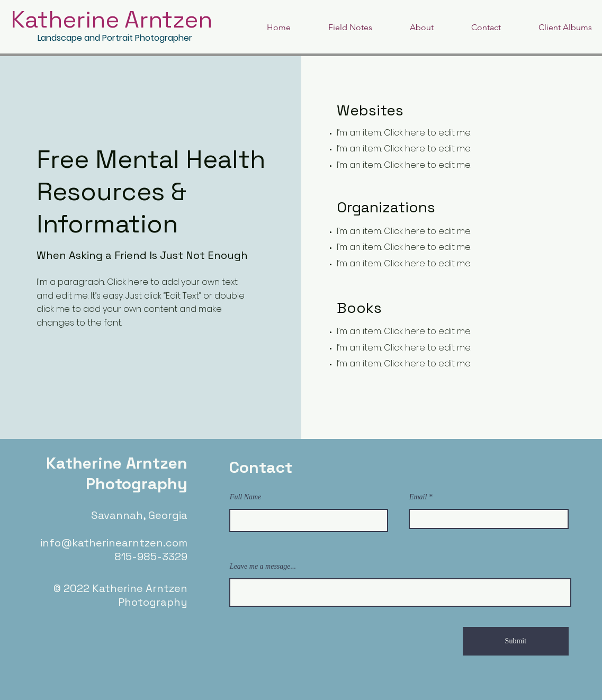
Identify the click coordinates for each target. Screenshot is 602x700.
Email (418, 497)
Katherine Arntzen (111, 20)
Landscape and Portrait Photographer (115, 38)
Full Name (246, 497)
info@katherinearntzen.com (114, 543)
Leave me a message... (263, 567)
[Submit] (516, 641)
